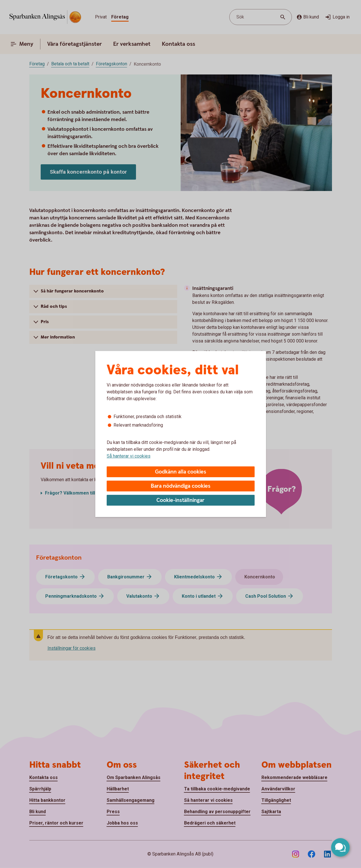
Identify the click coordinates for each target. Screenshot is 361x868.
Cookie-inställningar (180, 500)
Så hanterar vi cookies (129, 456)
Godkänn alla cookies (181, 472)
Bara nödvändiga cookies (181, 486)
